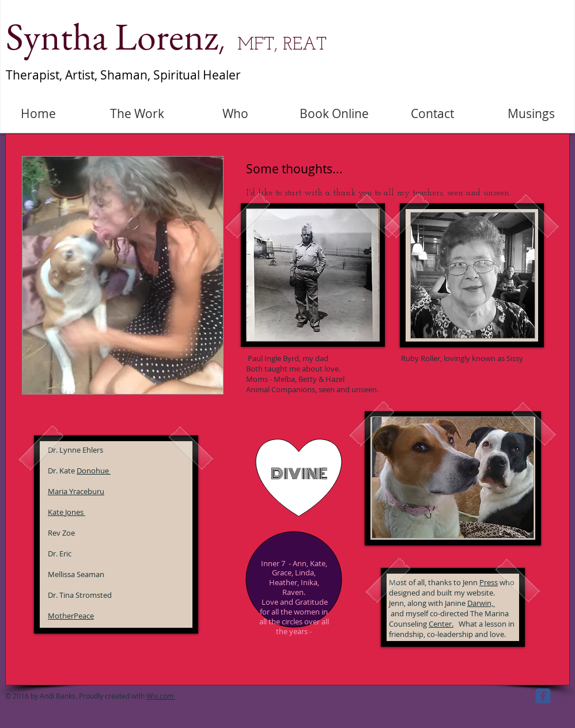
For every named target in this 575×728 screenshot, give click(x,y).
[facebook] (543, 696)
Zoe (69, 533)
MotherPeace (71, 616)
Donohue (94, 471)
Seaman (90, 574)
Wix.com (161, 696)
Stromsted (94, 595)
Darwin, (481, 603)
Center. (441, 624)
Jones (75, 512)
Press (489, 582)
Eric (65, 553)
